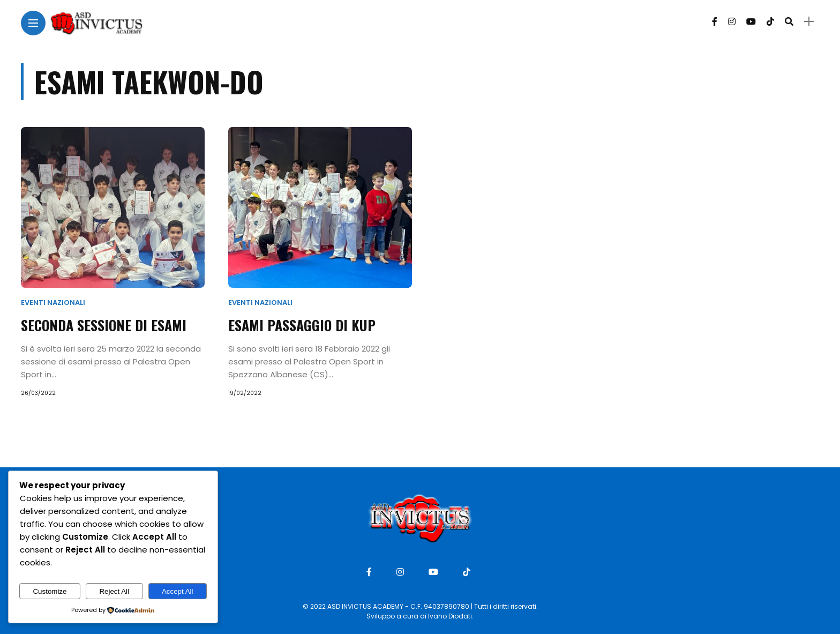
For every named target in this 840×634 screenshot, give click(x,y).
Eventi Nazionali (53, 303)
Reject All (114, 591)
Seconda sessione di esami (104, 325)
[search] (789, 22)
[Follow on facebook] (715, 22)
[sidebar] (809, 22)
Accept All (178, 591)
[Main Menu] (33, 23)
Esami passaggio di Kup (302, 325)
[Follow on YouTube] (751, 22)
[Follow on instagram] (732, 22)
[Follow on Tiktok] (770, 22)
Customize (50, 591)
